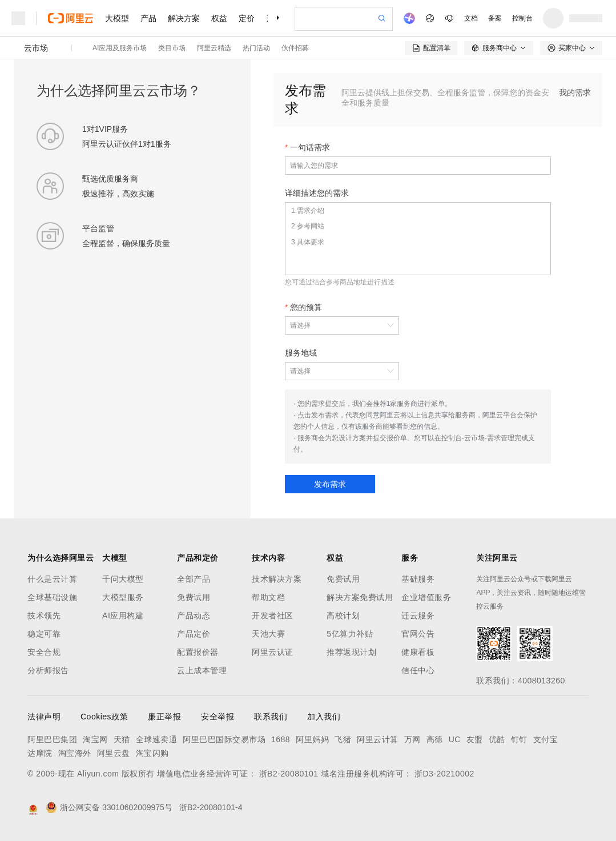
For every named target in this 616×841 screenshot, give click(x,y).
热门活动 (256, 48)
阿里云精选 (214, 48)
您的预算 (306, 307)
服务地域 (301, 353)
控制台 (522, 18)
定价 (247, 18)
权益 (219, 18)
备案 (495, 18)
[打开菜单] (18, 18)
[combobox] (336, 325)
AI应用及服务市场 (120, 48)
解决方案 (184, 18)
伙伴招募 (295, 48)
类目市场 (172, 48)
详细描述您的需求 (317, 193)
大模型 (117, 18)
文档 (471, 18)
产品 (148, 18)
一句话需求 (310, 147)
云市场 (36, 48)
